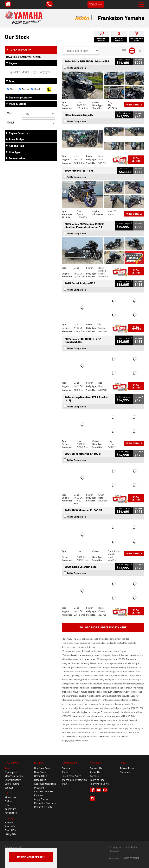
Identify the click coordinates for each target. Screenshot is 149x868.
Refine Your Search (19, 50)
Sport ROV (10, 830)
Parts (65, 772)
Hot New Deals (42, 768)
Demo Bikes (41, 776)
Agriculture (11, 813)
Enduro (9, 801)
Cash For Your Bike (44, 791)
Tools (96, 4)
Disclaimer (125, 772)
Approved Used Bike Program (45, 786)
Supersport (11, 772)
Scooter (9, 788)
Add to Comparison (76, 68)
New (11, 89)
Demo (24, 89)
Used (35, 89)
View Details (134, 104)
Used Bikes (40, 780)
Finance (38, 795)
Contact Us (96, 768)
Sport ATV (10, 826)
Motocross (10, 797)
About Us (95, 772)
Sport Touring (12, 784)
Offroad (9, 793)
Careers (94, 776)
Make (10, 113)
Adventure (10, 809)
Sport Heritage (13, 780)
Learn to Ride (97, 780)
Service (66, 768)
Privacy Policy (127, 768)
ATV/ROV (10, 819)
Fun (7, 805)
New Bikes (40, 772)
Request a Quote (43, 807)
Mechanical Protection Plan (74, 782)
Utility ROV (11, 834)
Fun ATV (9, 822)
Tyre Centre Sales (72, 776)
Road (7, 768)
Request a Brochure (45, 803)
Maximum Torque (14, 776)
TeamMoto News (99, 784)
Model (10, 123)
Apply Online (41, 799)
